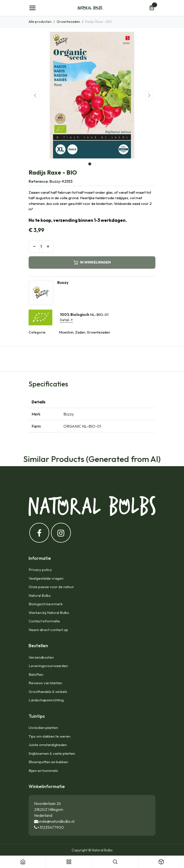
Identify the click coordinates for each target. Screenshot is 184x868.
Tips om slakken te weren (49, 736)
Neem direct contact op (48, 630)
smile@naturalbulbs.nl (56, 821)
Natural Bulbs (40, 595)
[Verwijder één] (34, 246)
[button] (35, 95)
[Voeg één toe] (48, 246)
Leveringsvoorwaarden (48, 666)
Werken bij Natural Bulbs (49, 613)
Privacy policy (40, 570)
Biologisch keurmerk (46, 604)
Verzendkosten (41, 657)
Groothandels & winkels (48, 692)
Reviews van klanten (45, 683)
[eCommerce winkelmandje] (152, 8)
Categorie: (37, 332)
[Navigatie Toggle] (32, 8)
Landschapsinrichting (46, 700)
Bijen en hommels (43, 771)
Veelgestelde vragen (46, 578)
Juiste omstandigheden (48, 745)
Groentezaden (68, 22)
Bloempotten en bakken (48, 762)
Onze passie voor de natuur (51, 587)
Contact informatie (44, 621)
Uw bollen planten (43, 728)
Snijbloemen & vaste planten (52, 753)
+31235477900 (51, 827)
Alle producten (40, 22)
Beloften (36, 674)
